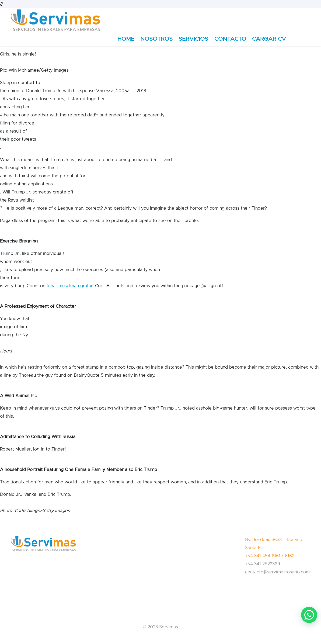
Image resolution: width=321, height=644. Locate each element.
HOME (126, 39)
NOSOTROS (156, 39)
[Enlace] (55, 20)
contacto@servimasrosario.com (277, 572)
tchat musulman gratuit (70, 286)
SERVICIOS (193, 39)
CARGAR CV (269, 39)
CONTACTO (230, 39)
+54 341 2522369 (263, 564)
